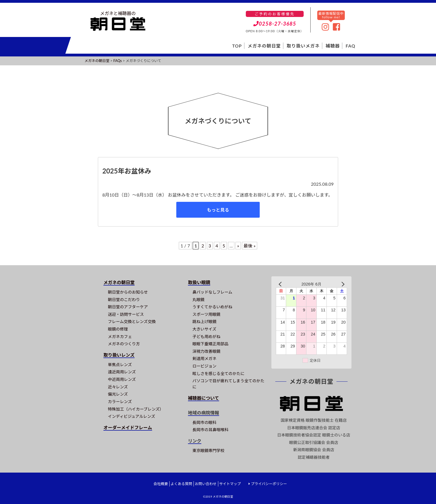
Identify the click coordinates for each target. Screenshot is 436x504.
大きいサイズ (204, 329)
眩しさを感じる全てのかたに (218, 373)
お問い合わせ (206, 484)
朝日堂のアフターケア (128, 307)
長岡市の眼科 (204, 422)
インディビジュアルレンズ (132, 416)
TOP (237, 46)
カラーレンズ (120, 402)
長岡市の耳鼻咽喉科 (210, 430)
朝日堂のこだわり (124, 300)
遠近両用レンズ (122, 372)
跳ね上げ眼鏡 (204, 321)
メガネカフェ (120, 337)
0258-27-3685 (275, 23)
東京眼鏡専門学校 (208, 450)
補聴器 (333, 46)
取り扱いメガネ (303, 46)
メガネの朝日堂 (264, 46)
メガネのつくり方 (124, 344)
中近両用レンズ (122, 379)
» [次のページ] (238, 246)
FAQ (350, 46)
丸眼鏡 (198, 300)
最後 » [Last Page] (250, 246)
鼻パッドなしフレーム (212, 292)
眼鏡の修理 (118, 329)
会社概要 (161, 484)
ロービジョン (204, 366)
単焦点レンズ (120, 365)
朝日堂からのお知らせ (128, 292)
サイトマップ (230, 484)
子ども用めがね (206, 337)
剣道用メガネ (204, 358)
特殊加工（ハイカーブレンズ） (136, 409)
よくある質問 (181, 484)
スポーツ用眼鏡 (206, 314)
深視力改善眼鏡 (206, 351)
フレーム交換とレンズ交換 (132, 321)
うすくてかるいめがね (212, 307)
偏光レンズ (118, 394)
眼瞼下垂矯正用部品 (210, 344)
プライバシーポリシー (269, 484)
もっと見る (218, 210)
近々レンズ (118, 387)
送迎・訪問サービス (126, 314)
